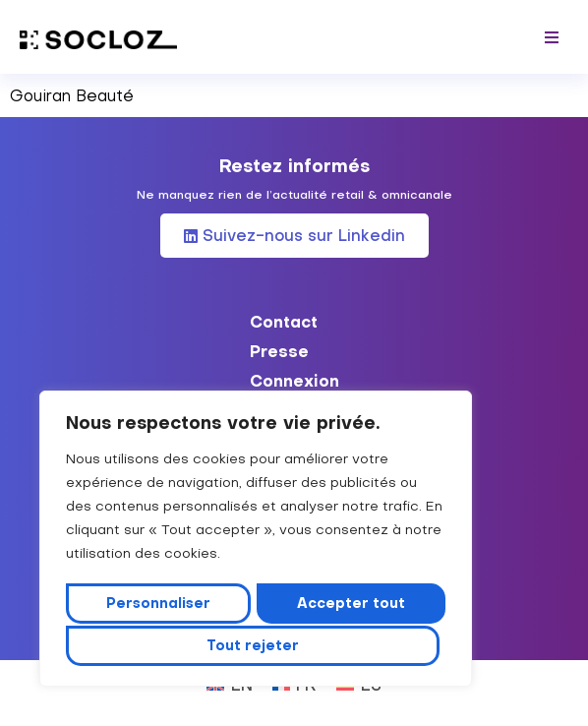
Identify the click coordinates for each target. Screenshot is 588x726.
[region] (256, 541)
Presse (279, 351)
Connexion (294, 381)
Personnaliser (160, 605)
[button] (551, 37)
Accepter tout (256, 645)
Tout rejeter (350, 605)
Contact (284, 322)
